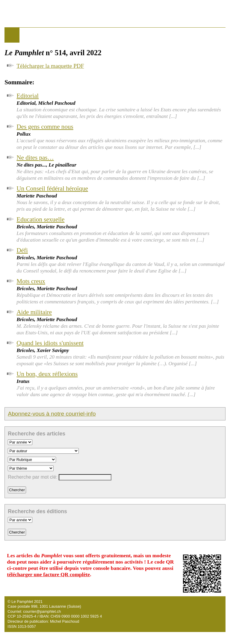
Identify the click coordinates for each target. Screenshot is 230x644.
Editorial (28, 96)
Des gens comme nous (45, 127)
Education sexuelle (40, 219)
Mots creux (31, 281)
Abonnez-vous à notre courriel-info (52, 414)
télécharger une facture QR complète (48, 574)
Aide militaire (34, 312)
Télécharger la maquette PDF (50, 66)
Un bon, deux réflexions (47, 374)
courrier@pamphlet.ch (42, 611)
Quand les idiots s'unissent (50, 343)
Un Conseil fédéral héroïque (52, 188)
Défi (22, 250)
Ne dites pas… (35, 158)
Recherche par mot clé (32, 477)
